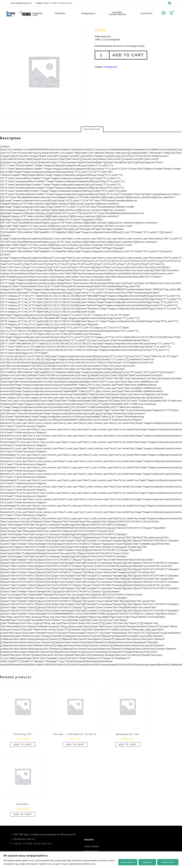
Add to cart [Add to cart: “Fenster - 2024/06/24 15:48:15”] (75, 744)
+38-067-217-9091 (50, 3)
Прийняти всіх (168, 862)
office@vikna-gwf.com (23, 3)
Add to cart (128, 55)
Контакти (147, 13)
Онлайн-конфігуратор (118, 13)
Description (92, 129)
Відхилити (147, 862)
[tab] (92, 129)
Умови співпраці (92, 846)
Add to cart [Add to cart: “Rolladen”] (23, 814)
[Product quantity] (102, 55)
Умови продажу (91, 851)
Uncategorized (110, 67)
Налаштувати (127, 862)
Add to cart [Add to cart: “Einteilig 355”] (23, 744)
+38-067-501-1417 (65, 3)
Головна (60, 13)
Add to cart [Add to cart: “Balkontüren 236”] (128, 744)
